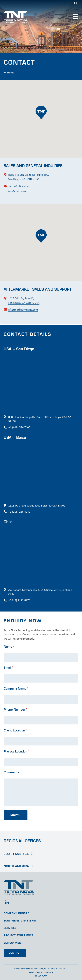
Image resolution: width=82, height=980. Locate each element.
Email (9, 678)
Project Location (16, 762)
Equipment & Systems (20, 921)
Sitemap (49, 972)
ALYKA (44, 976)
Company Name (16, 699)
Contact (15, 953)
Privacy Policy (36, 972)
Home (11, 72)
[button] (41, 112)
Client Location (15, 741)
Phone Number (16, 720)
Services (10, 928)
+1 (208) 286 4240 (19, 512)
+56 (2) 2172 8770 (19, 600)
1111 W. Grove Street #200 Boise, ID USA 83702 (37, 505)
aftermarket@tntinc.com (23, 320)
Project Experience (19, 936)
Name (9, 657)
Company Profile (16, 913)
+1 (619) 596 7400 (19, 427)
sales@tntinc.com (19, 186)
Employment (13, 943)
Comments (12, 783)
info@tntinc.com (18, 191)
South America (16, 854)
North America (16, 866)
